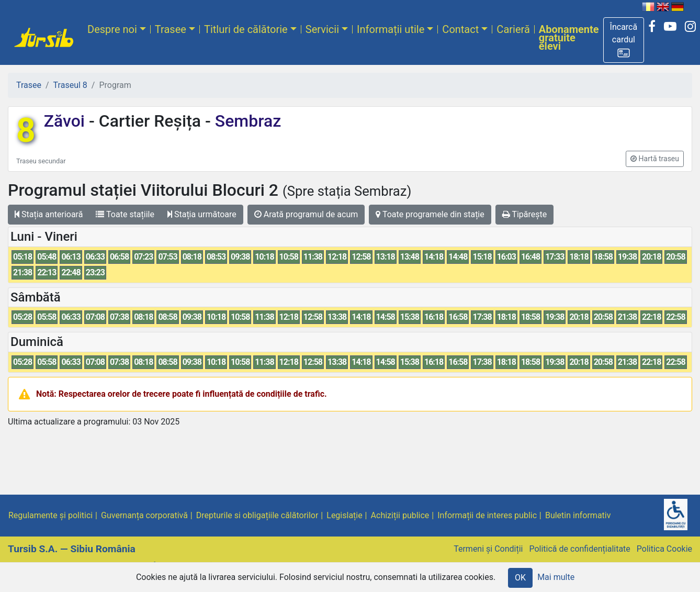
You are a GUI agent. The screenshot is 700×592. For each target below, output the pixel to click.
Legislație (344, 515)
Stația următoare (202, 214)
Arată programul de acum (306, 214)
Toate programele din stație (430, 214)
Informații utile (391, 29)
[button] (624, 40)
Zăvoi (66, 121)
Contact (460, 29)
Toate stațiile (125, 214)
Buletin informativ (578, 515)
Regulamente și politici (50, 515)
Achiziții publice (400, 515)
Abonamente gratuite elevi (569, 38)
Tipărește (525, 214)
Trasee (171, 29)
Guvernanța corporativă (144, 515)
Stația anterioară (49, 214)
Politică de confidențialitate (579, 549)
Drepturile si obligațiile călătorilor (257, 515)
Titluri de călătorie (246, 29)
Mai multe (556, 577)
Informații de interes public (487, 515)
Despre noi (112, 29)
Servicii (322, 29)
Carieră (513, 29)
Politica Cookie (664, 549)
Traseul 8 (70, 85)
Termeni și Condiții (488, 549)
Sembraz (246, 121)
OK (520, 578)
